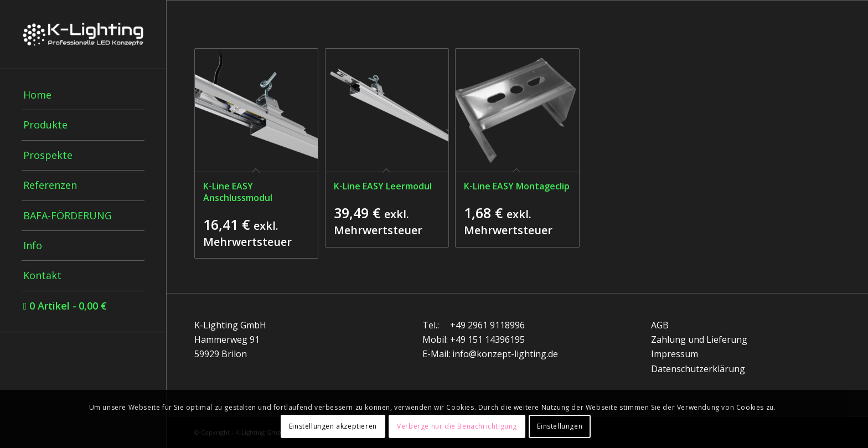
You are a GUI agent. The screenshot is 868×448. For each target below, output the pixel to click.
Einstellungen (560, 426)
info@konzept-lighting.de (505, 354)
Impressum (675, 354)
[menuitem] (83, 95)
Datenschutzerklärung (698, 369)
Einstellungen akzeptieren (333, 426)
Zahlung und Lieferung (699, 339)
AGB (660, 325)
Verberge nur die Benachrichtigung (457, 426)
